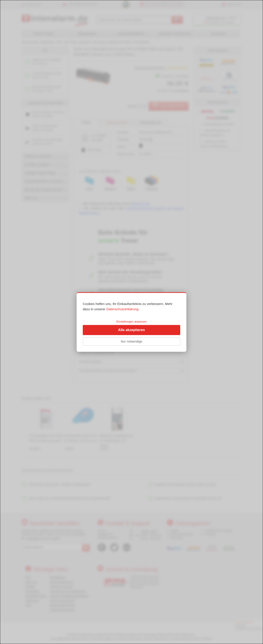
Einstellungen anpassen (131, 322)
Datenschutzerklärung (122, 309)
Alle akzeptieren (131, 330)
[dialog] (131, 322)
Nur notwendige (131, 341)
